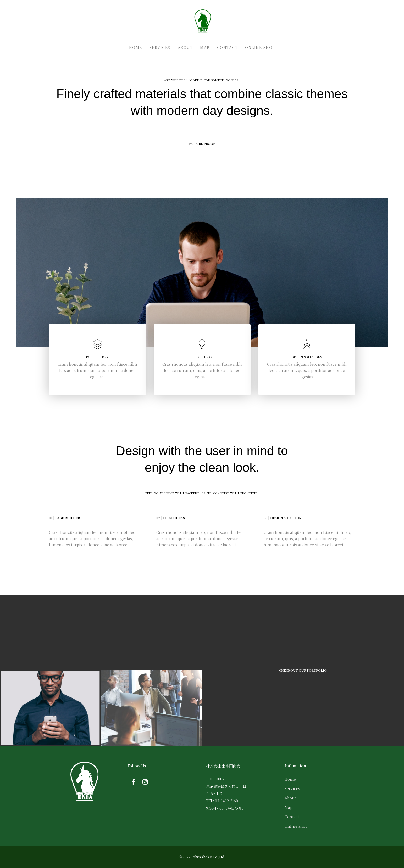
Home (290, 779)
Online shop (296, 826)
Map (289, 807)
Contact (292, 817)
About (290, 798)
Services (292, 788)
